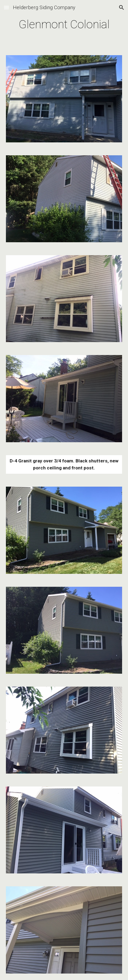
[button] (6, 7)
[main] (64, 24)
